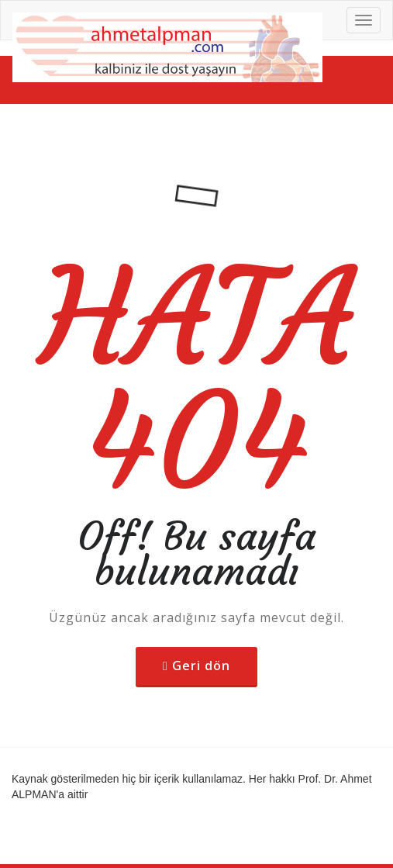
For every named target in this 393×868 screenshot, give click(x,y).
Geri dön (201, 666)
